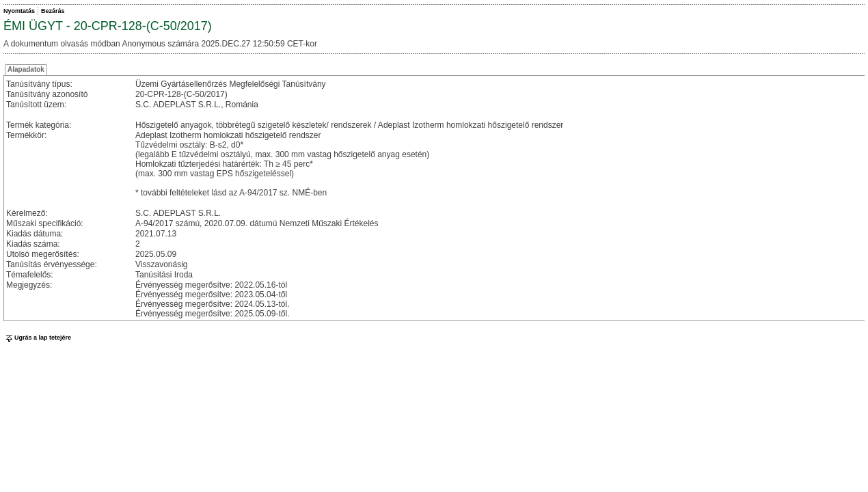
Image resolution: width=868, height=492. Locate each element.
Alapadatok (26, 69)
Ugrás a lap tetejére (37, 338)
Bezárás (53, 11)
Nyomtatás (19, 11)
